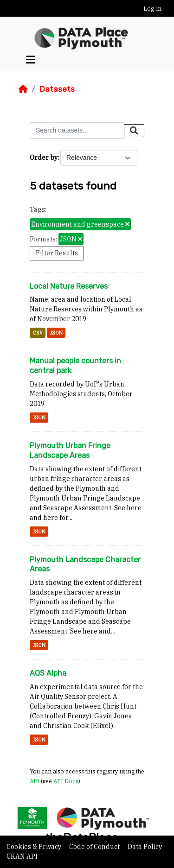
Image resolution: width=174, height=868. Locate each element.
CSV (38, 333)
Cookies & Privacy (35, 847)
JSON (56, 333)
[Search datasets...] (77, 130)
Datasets (57, 89)
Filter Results (57, 253)
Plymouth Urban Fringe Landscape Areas (70, 450)
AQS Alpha (48, 673)
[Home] (23, 89)
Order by (44, 158)
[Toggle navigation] (31, 60)
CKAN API (22, 856)
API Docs (66, 781)
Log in (152, 9)
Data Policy (145, 847)
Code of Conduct (95, 847)
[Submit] (134, 131)
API (35, 781)
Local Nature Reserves (69, 286)
